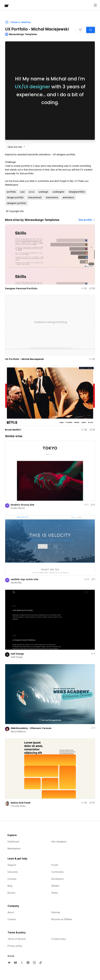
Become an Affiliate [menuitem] (62, 919)
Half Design (17, 654)
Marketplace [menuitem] (14, 849)
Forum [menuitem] (55, 865)
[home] (6, 6)
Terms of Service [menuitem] (17, 939)
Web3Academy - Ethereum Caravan (31, 728)
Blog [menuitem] (10, 886)
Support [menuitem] (12, 865)
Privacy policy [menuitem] (15, 946)
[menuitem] (9, 963)
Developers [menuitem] (57, 879)
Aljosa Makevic (18, 731)
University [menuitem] (13, 872)
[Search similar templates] (91, 30)
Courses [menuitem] (12, 879)
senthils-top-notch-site (24, 579)
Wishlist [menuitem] (55, 886)
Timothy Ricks (18, 806)
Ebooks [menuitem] (11, 893)
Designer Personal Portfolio (21, 288)
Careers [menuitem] (12, 919)
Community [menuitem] (57, 872)
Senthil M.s (16, 583)
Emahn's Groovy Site (22, 505)
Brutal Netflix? (13, 430)
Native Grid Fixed (20, 803)
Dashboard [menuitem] (13, 842)
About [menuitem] (11, 912)
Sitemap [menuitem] (56, 912)
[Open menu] (95, 5)
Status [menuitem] (55, 893)
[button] (80, 30)
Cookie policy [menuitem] (59, 939)
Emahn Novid (18, 508)
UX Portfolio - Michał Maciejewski (24, 359)
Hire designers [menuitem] (59, 842)
